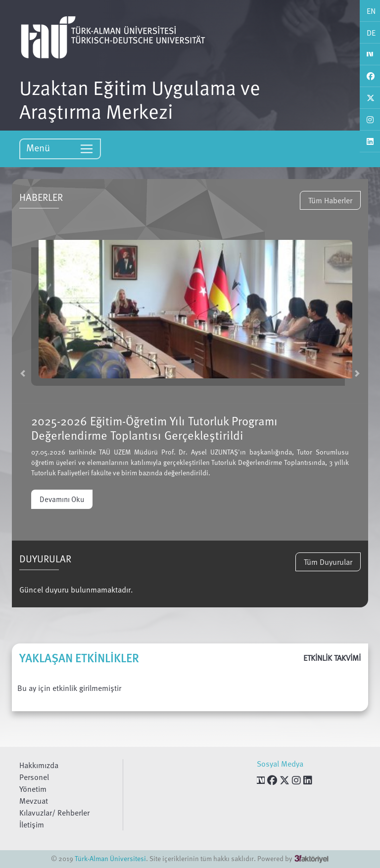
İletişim (32, 824)
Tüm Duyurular (328, 562)
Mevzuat (34, 801)
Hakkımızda (39, 765)
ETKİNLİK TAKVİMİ (332, 658)
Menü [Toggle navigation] (60, 148)
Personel (34, 777)
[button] (23, 373)
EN (371, 11)
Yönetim (33, 789)
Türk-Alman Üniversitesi (110, 858)
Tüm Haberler (330, 200)
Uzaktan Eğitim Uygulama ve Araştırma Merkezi (140, 99)
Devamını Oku (62, 499)
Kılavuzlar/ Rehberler (54, 813)
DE (371, 33)
